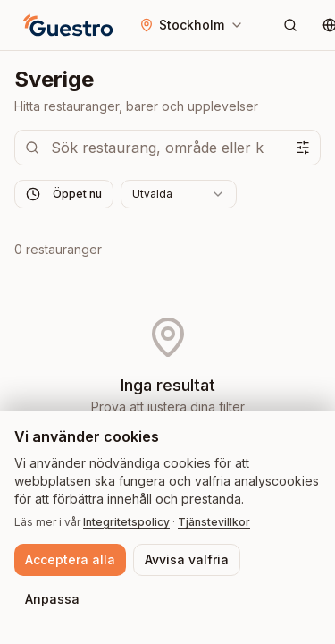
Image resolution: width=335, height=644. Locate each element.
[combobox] (179, 194)
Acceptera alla (70, 559)
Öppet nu (64, 194)
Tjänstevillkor (214, 522)
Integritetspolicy (126, 522)
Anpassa (52, 599)
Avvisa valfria (187, 559)
